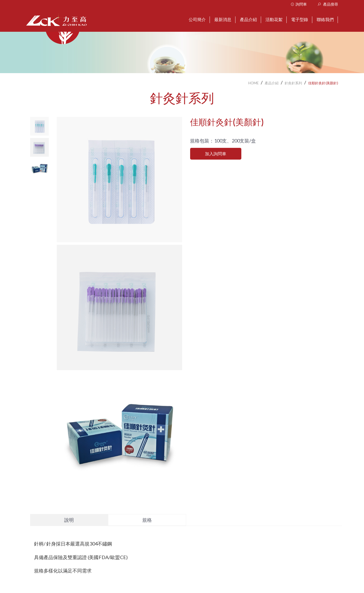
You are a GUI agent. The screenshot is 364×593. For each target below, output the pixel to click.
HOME (253, 83)
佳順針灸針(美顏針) (323, 83)
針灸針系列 (293, 83)
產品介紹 (272, 83)
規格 (147, 520)
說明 (69, 520)
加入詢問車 (216, 154)
